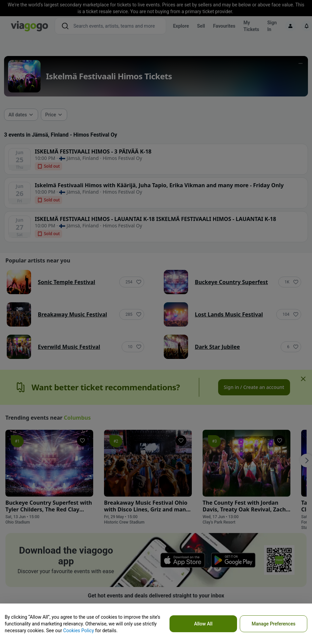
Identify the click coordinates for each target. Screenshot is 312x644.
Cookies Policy (79, 631)
